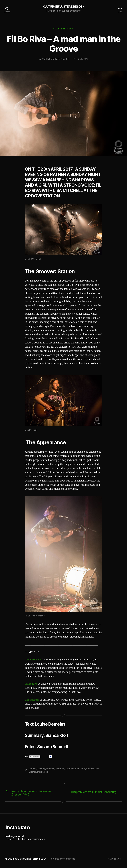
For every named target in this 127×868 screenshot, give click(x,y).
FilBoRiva (61, 769)
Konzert (91, 769)
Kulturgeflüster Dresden (57, 60)
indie (84, 769)
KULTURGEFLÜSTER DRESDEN (63, 7)
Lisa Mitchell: (33, 700)
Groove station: (34, 660)
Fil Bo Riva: (32, 684)
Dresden (51, 769)
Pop (46, 772)
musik (40, 772)
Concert (33, 769)
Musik (71, 29)
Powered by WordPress (65, 860)
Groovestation (73, 769)
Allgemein (59, 29)
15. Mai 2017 (83, 60)
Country (42, 769)
